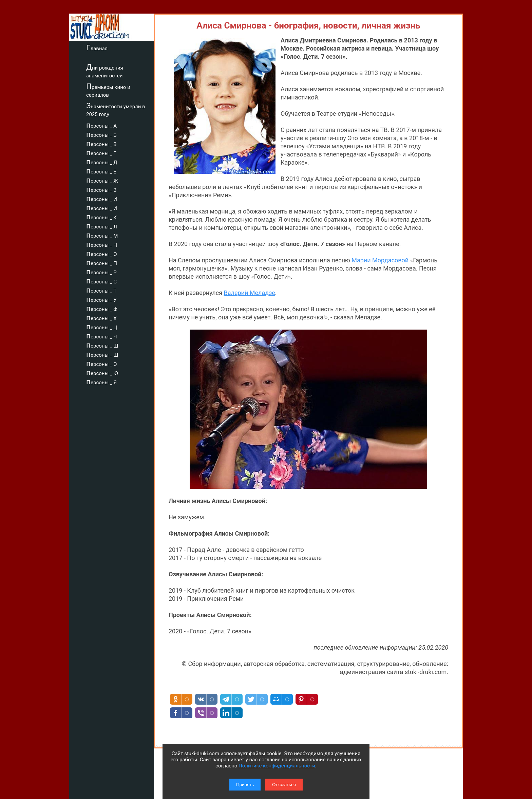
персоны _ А (101, 125)
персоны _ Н (102, 244)
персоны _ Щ (102, 354)
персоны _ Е (101, 171)
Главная (97, 48)
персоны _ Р (101, 272)
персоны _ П (102, 262)
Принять (245, 785)
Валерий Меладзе (250, 293)
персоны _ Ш (102, 345)
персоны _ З (101, 189)
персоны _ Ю (102, 372)
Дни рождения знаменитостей (105, 71)
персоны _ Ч (102, 336)
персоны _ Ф (102, 308)
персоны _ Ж (102, 180)
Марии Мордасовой (380, 260)
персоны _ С (101, 281)
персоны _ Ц (102, 327)
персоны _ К (101, 217)
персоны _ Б (101, 134)
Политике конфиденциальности (277, 766)
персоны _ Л (102, 226)
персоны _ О (102, 253)
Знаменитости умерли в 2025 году (116, 109)
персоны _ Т (101, 290)
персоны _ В (101, 143)
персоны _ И (102, 198)
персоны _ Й (102, 207)
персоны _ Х (101, 317)
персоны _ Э (101, 363)
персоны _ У (101, 299)
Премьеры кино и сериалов (108, 90)
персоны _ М (102, 235)
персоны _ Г (101, 152)
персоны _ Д (102, 162)
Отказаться (284, 785)
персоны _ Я (101, 382)
